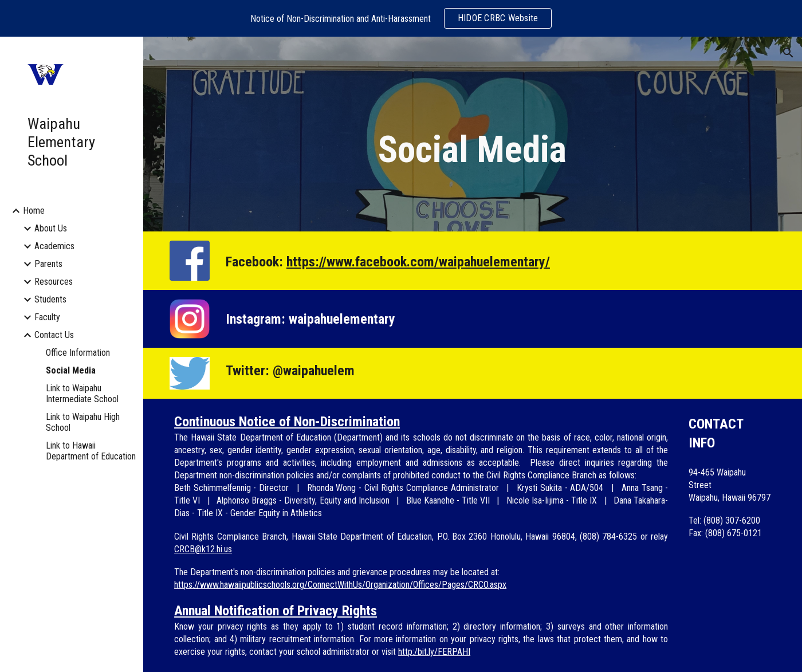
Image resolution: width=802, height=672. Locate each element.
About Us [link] (51, 228)
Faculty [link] (47, 317)
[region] (401, 18)
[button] (788, 53)
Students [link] (50, 299)
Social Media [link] (71, 370)
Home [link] (34, 211)
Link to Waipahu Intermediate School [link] (82, 394)
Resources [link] (54, 282)
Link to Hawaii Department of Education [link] (91, 451)
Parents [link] (48, 264)
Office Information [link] (78, 353)
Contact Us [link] (54, 335)
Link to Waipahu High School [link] (83, 422)
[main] (473, 150)
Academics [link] (54, 246)
